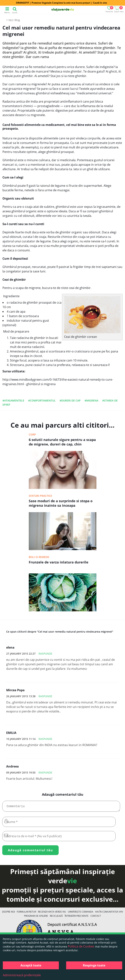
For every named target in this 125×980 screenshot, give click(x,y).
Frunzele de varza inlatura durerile (59, 562)
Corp (32, 434)
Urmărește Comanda (81, 913)
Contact (96, 917)
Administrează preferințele (22, 975)
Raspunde (45, 654)
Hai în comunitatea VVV (109, 913)
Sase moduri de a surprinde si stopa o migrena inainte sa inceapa (61, 503)
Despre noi (8, 913)
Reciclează (56, 917)
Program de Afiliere (36, 917)
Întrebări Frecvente (77, 917)
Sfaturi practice (40, 496)
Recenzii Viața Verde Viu (52, 913)
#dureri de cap (70, 400)
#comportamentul (42, 400)
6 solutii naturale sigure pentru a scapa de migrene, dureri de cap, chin (62, 442)
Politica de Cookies (81, 946)
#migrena (91, 400)
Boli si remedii (39, 557)
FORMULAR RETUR (26, 913)
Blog (17, 20)
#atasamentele (13, 400)
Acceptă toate (31, 965)
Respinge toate (94, 965)
